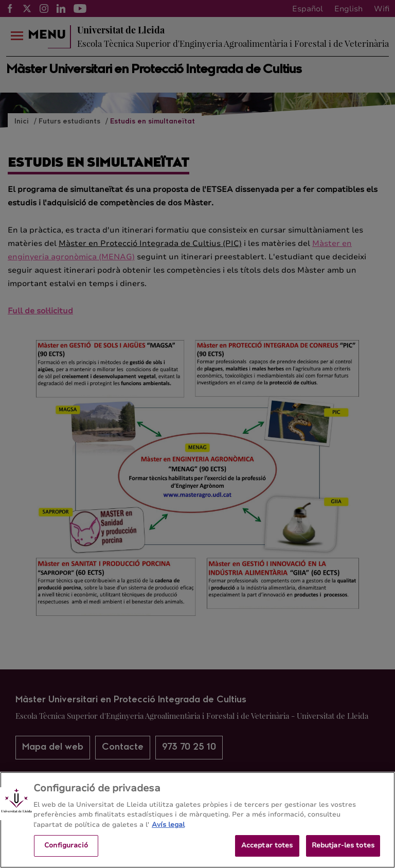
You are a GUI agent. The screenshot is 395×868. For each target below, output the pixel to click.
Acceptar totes (267, 847)
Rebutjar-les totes (343, 847)
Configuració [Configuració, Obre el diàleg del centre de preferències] (66, 847)
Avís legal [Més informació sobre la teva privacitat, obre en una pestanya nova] (168, 826)
